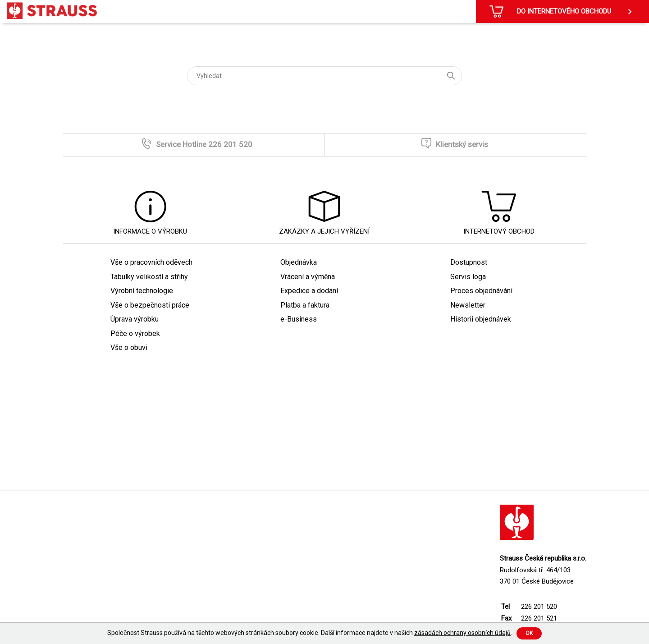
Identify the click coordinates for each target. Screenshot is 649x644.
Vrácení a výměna (308, 277)
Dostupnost (469, 262)
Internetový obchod (499, 231)
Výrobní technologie (142, 291)
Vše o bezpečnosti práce (150, 305)
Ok (529, 633)
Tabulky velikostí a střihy (149, 277)
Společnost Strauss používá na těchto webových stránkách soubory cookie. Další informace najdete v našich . (310, 633)
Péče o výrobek (135, 333)
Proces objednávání (481, 291)
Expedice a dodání (309, 291)
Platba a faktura (305, 305)
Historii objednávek (481, 319)
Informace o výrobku (150, 231)
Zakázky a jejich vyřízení (324, 231)
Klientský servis (462, 144)
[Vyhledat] (324, 76)
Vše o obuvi (129, 347)
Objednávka (299, 262)
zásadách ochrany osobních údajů (462, 633)
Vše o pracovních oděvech (151, 262)
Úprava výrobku (135, 319)
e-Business (299, 319)
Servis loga (468, 277)
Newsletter (468, 305)
